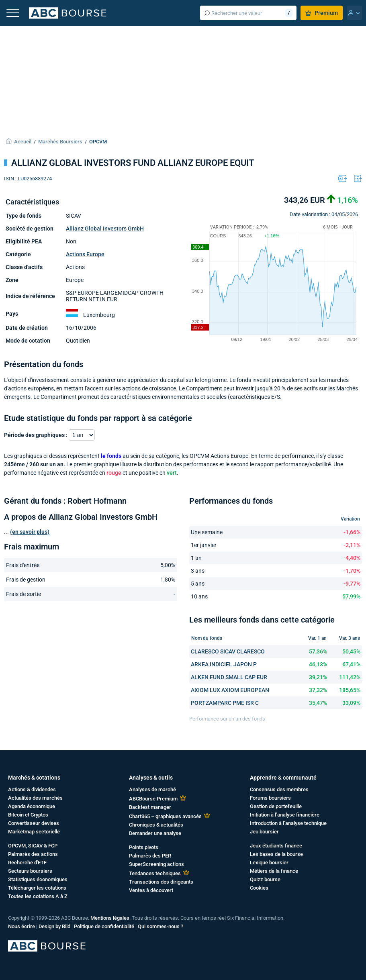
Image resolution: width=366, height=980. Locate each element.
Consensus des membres (279, 789)
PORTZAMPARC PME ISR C (225, 703)
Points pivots (144, 847)
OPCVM (98, 142)
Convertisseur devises (34, 823)
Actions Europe (85, 254)
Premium (322, 13)
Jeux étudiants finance (276, 846)
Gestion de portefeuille (276, 806)
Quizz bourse (265, 879)
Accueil (23, 142)
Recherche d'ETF (27, 863)
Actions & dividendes (32, 789)
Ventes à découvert (151, 890)
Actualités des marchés (35, 798)
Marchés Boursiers (60, 142)
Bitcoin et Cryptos (28, 815)
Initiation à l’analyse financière (285, 815)
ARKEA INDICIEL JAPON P (224, 664)
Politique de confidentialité (104, 926)
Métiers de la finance (274, 871)
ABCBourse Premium (153, 799)
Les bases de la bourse (276, 854)
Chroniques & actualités (156, 825)
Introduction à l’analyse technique (288, 823)
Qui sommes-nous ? (161, 926)
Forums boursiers (270, 798)
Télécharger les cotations (37, 888)
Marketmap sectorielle (34, 832)
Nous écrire (21, 926)
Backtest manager (150, 807)
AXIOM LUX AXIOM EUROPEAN (230, 690)
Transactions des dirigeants (161, 882)
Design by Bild (54, 926)
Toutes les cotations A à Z (38, 896)
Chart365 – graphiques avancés (165, 816)
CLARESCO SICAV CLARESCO (228, 651)
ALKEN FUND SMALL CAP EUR (229, 677)
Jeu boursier (264, 832)
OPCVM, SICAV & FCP (33, 846)
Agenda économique (32, 806)
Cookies (259, 888)
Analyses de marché (152, 789)
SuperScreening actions (156, 864)
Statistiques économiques (38, 879)
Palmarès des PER (150, 856)
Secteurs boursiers (30, 871)
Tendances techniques (155, 873)
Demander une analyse (155, 833)
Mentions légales (110, 918)
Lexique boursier (269, 863)
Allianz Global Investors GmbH (105, 229)
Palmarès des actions (33, 854)
